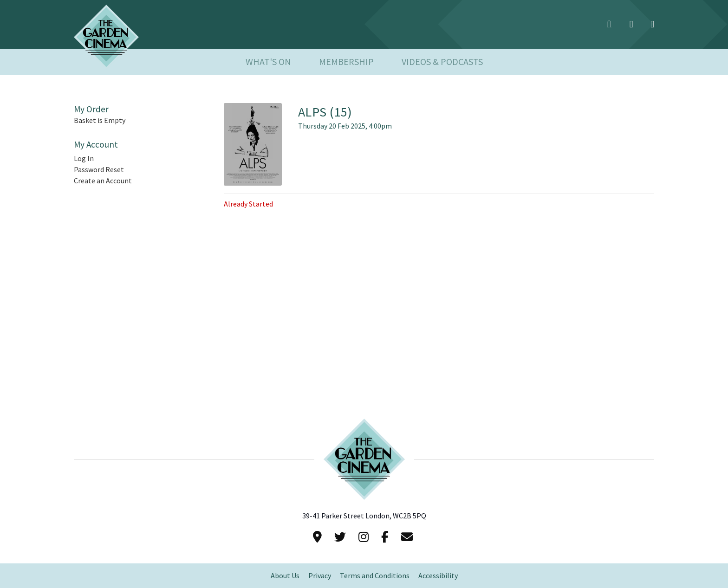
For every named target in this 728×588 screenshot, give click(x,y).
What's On (268, 62)
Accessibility (438, 576)
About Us (285, 576)
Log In (84, 158)
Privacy (320, 576)
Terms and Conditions (375, 576)
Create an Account (103, 181)
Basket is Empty (100, 120)
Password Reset (99, 170)
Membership (346, 62)
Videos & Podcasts (442, 62)
